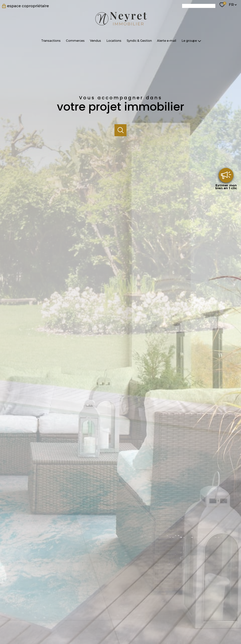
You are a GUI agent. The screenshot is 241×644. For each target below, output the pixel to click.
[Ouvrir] (120, 130)
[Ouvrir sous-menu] (199, 41)
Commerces (75, 41)
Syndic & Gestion (139, 41)
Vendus (95, 41)
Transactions (51, 41)
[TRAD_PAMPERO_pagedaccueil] (121, 26)
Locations (114, 41)
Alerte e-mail (167, 41)
